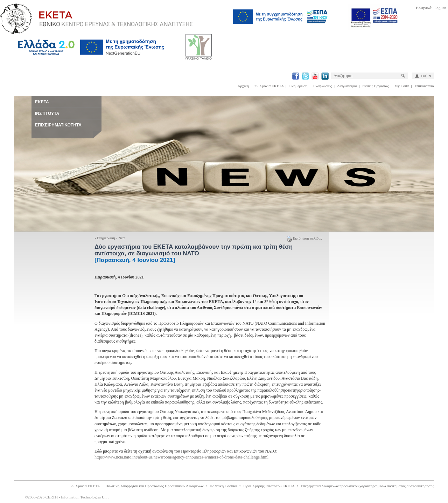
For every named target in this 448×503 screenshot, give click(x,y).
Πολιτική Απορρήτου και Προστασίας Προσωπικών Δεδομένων (155, 486)
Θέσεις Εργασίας (376, 86)
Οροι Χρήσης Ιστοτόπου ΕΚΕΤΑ (269, 486)
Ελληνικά (424, 8)
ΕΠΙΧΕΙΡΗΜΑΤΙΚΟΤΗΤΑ (58, 125)
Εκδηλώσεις (323, 86)
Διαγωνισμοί (347, 86)
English (440, 8)
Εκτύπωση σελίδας (304, 238)
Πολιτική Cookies (223, 486)
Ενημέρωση (299, 86)
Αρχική (243, 86)
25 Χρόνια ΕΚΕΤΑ (269, 86)
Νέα (121, 238)
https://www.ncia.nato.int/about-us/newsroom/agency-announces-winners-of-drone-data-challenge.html (181, 457)
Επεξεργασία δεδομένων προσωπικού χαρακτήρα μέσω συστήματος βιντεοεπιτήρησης (367, 486)
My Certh (402, 86)
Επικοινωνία (424, 86)
